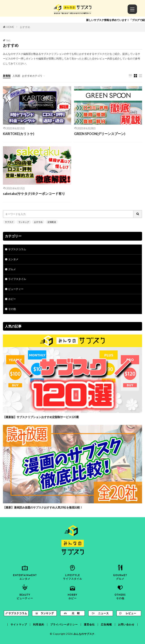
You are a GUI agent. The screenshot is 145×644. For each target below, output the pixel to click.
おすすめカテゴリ (32, 76)
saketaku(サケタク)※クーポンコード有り (34, 194)
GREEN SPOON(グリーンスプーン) (100, 134)
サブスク (9, 222)
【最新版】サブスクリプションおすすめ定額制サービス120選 (41, 417)
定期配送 (52, 222)
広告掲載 (106, 625)
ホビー (12, 299)
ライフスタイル (17, 279)
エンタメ (13, 259)
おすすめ (25, 27)
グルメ (12, 269)
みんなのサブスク (84, 634)
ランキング (24, 222)
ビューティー (16, 289)
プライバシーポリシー (64, 625)
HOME (10, 27)
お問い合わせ (126, 625)
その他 (12, 309)
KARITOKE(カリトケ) (19, 134)
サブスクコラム (17, 249)
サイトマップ (19, 625)
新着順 (7, 76)
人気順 (16, 76)
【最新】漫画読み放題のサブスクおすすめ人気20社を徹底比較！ (43, 507)
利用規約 (38, 625)
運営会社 (89, 625)
